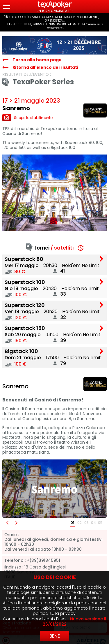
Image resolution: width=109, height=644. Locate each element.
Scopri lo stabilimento (27, 118)
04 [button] (93, 523)
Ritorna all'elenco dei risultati (45, 67)
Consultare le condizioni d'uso (34, 619)
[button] (7, 523)
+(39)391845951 (43, 560)
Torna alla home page (37, 60)
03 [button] (86, 523)
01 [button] (72, 523)
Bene (55, 636)
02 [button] (79, 523)
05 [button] (100, 523)
